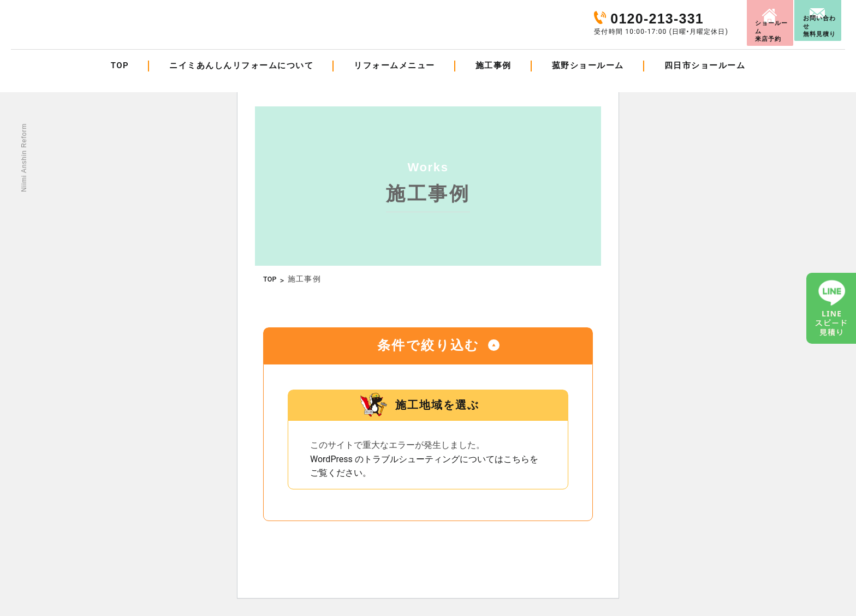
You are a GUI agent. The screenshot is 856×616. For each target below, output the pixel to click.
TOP (120, 79)
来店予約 (702, 17)
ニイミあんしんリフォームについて (241, 79)
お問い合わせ (807, 19)
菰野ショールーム (588, 79)
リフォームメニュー (394, 79)
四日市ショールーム (705, 79)
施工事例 (494, 79)
